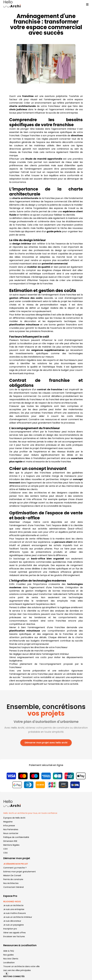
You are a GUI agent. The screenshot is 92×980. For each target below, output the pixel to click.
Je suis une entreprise (14, 909)
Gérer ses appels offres (14, 933)
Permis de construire (13, 879)
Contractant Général (13, 887)
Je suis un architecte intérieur (18, 917)
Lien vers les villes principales (17, 970)
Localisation (9, 963)
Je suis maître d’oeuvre (15, 913)
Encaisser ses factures (14, 936)
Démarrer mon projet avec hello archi (46, 743)
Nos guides (8, 955)
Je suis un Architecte (13, 905)
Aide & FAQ (9, 951)
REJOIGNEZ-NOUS (12, 902)
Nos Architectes (11, 883)
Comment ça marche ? (15, 868)
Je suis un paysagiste (14, 925)
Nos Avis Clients (11, 959)
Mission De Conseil (12, 875)
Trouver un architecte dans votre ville (21, 966)
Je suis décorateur (12, 921)
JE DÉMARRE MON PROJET (16, 864)
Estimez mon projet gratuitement (20, 872)
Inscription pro (10, 929)
